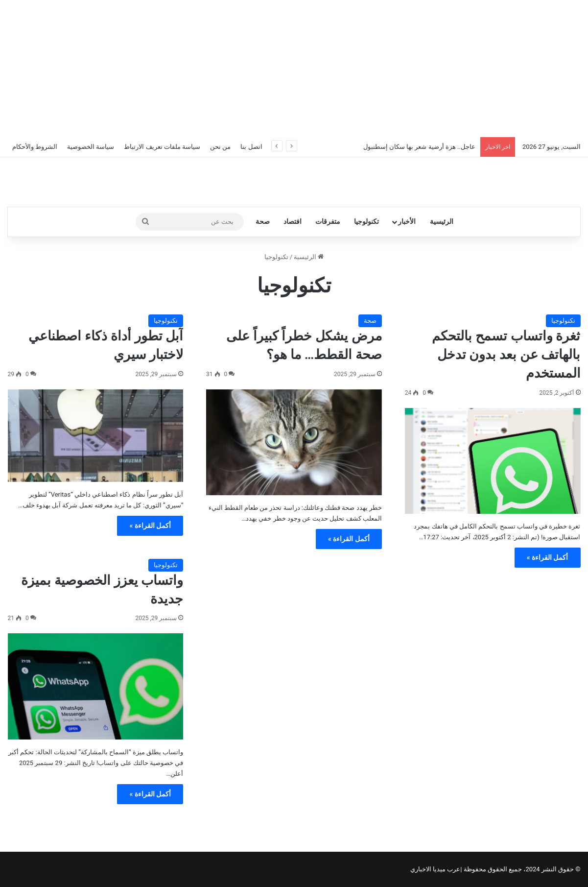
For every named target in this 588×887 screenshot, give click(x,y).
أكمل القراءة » (548, 557)
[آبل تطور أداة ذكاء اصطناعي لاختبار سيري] (96, 436)
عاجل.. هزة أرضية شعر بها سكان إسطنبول (419, 147)
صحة (263, 222)
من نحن (220, 147)
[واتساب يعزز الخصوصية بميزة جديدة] (96, 686)
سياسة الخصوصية (91, 147)
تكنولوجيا (366, 222)
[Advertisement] (294, 69)
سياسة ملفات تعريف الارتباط (162, 147)
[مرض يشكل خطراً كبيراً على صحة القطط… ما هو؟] (294, 442)
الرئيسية (442, 222)
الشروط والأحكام (35, 147)
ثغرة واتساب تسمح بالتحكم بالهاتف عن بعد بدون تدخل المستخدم (506, 355)
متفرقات (328, 222)
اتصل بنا (251, 147)
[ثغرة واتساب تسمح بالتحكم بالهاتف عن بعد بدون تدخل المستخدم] (493, 461)
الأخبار (407, 222)
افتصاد (293, 222)
